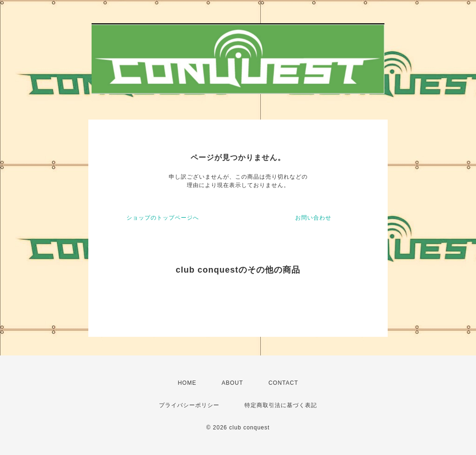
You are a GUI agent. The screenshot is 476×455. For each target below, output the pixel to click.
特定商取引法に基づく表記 (281, 405)
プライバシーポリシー (189, 405)
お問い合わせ (313, 218)
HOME (187, 383)
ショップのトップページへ (163, 218)
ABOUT (232, 383)
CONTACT (283, 383)
